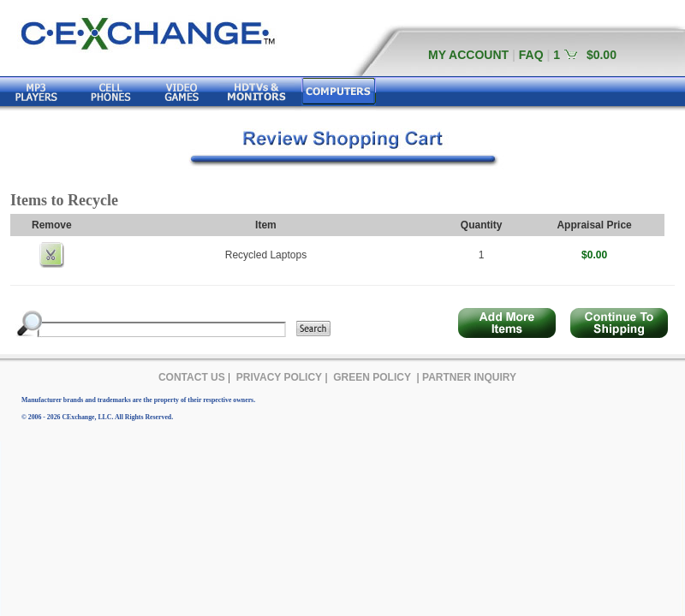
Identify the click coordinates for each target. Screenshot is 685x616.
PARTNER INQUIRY (469, 377)
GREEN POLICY (372, 377)
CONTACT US (192, 377)
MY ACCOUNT (468, 55)
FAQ (531, 55)
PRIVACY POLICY (279, 377)
